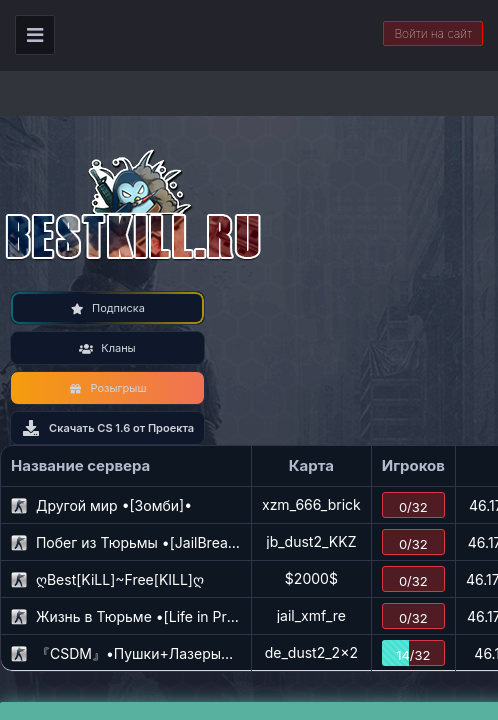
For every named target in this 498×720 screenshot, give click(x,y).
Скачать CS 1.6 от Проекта (107, 428)
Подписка (107, 308)
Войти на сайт (433, 33)
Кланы (107, 348)
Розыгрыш (108, 388)
